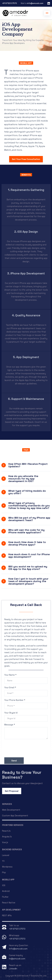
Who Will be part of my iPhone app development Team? (29, 519)
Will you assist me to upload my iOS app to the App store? (28, 568)
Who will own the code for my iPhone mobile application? (26, 531)
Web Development (11, 810)
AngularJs (7, 837)
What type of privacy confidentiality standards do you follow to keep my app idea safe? (29, 505)
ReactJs (6, 831)
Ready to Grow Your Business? (22, 775)
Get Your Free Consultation (26, 159)
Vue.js (5, 842)
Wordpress (7, 867)
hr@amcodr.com (17, 959)
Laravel (6, 855)
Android (6, 891)
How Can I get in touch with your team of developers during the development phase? (28, 581)
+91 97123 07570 (9, 3)
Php (4, 872)
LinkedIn (13, 969)
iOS (4, 885)
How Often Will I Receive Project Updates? (28, 465)
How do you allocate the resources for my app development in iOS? (23, 479)
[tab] (26, 465)
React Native (9, 903)
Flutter (5, 897)
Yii (3, 861)
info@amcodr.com (35, 3)
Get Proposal (12, 791)
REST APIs (7, 915)
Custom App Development (15, 816)
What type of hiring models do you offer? (27, 492)
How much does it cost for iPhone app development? (29, 556)
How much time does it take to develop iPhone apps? (27, 543)
